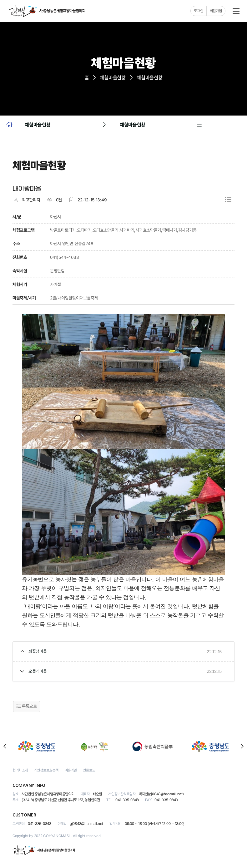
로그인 (198, 11)
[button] (5, 747)
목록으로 (27, 707)
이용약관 (71, 770)
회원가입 (216, 11)
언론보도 (89, 770)
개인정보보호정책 (46, 770)
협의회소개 (20, 770)
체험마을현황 (113, 78)
